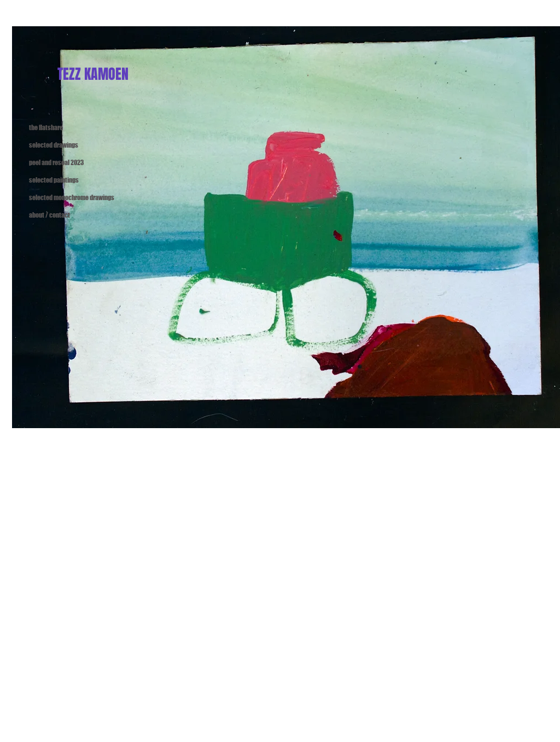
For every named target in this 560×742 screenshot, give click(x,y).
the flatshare (46, 128)
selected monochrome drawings (58, 198)
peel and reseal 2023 (56, 163)
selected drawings (54, 145)
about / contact (49, 215)
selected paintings (54, 180)
